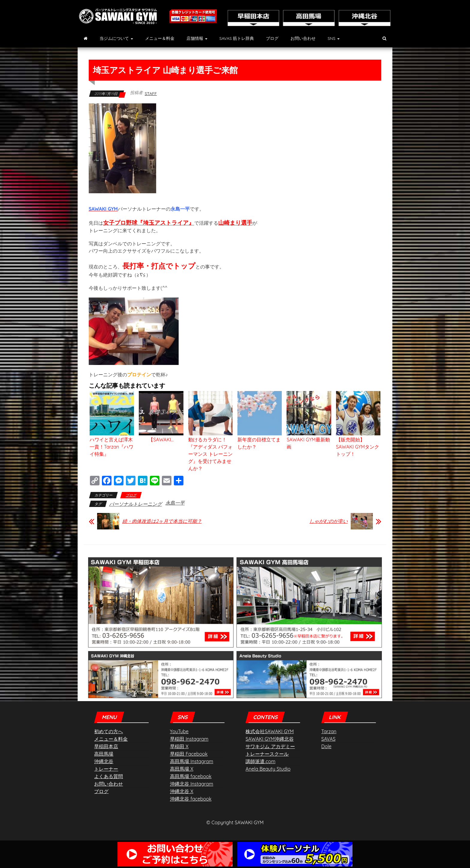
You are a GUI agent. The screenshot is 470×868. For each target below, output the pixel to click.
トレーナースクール (267, 754)
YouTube (179, 731)
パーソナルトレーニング (135, 504)
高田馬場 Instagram (192, 761)
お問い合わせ (303, 38)
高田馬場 (104, 754)
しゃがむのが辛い (329, 521)
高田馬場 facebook (191, 776)
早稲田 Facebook (189, 754)
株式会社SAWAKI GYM (270, 731)
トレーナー (106, 769)
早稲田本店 (106, 746)
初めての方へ (109, 731)
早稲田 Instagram (189, 739)
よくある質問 (109, 776)
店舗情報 (197, 38)
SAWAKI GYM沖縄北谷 (270, 739)
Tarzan (329, 731)
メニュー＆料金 (160, 38)
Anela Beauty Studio (268, 769)
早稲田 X (179, 746)
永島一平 (175, 503)
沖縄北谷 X (182, 791)
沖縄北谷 (104, 761)
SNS (334, 38)
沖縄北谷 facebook (191, 799)
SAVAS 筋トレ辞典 (237, 38)
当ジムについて (116, 38)
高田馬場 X (182, 769)
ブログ (272, 38)
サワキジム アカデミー (270, 746)
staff (151, 93)
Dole (326, 746)
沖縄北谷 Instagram (192, 784)
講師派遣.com (260, 761)
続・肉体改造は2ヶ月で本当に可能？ (162, 521)
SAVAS (328, 739)
